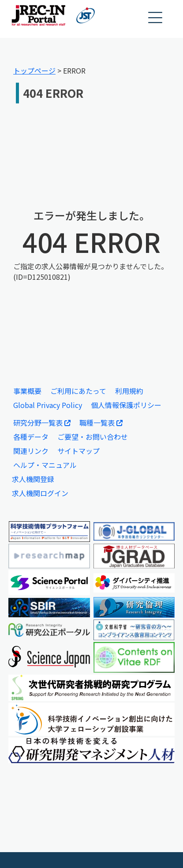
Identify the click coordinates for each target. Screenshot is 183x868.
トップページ (34, 70)
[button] (156, 18)
